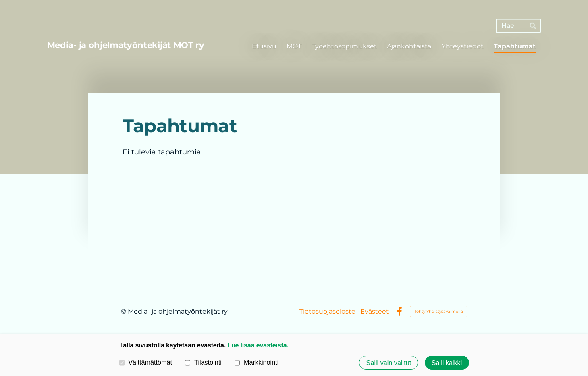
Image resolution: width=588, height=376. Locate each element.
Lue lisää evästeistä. (258, 345)
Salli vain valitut (389, 363)
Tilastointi (203, 362)
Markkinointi (257, 362)
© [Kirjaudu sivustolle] (124, 311)
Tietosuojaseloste (327, 312)
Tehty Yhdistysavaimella (439, 311)
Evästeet (375, 312)
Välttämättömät (146, 362)
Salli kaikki (447, 363)
